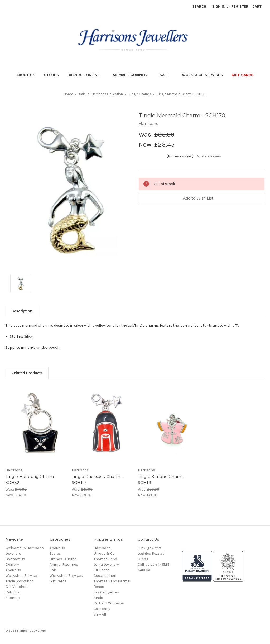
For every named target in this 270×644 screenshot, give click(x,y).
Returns (13, 592)
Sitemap (13, 598)
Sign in (219, 6)
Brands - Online (86, 75)
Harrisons (102, 548)
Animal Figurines (132, 75)
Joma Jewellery (106, 565)
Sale (167, 75)
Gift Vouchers (17, 587)
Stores (51, 75)
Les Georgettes (106, 592)
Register (240, 6)
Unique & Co (104, 553)
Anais (98, 598)
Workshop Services (202, 75)
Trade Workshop (20, 581)
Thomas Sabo (105, 559)
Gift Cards (243, 75)
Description (22, 311)
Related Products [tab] (27, 373)
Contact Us (15, 559)
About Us (26, 75)
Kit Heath (102, 570)
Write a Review (209, 156)
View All (100, 614)
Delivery (12, 565)
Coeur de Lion (105, 576)
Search (199, 6)
